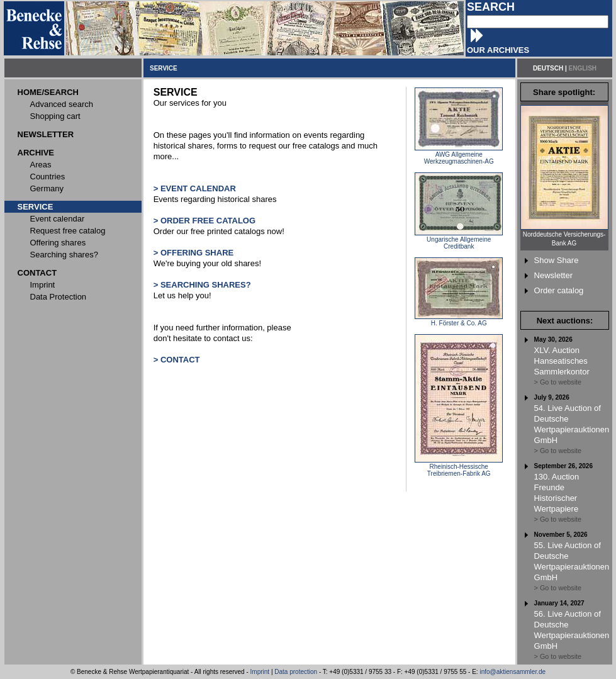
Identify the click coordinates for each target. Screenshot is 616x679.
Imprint (260, 672)
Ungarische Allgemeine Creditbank (459, 240)
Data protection (296, 672)
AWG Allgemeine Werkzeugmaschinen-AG (459, 155)
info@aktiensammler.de (512, 672)
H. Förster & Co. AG (459, 320)
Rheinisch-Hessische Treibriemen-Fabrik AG (459, 467)
